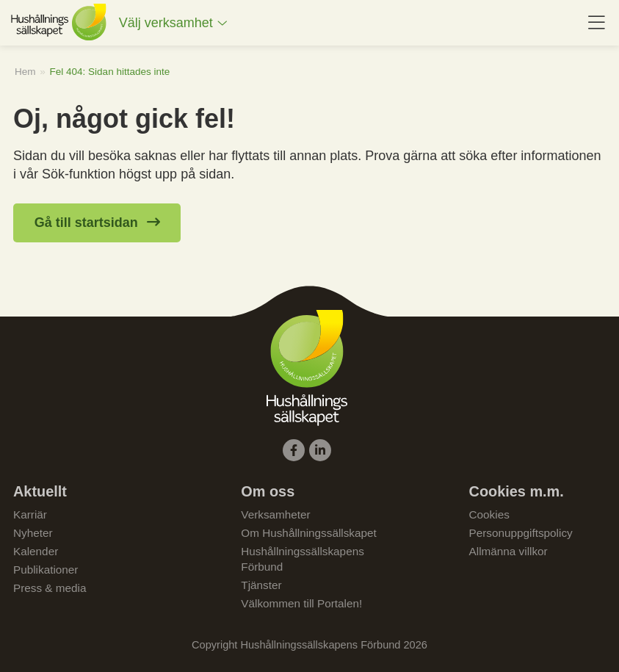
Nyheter (33, 533)
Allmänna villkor (508, 551)
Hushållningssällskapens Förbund (303, 559)
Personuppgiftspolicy (521, 533)
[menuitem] (173, 23)
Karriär (30, 514)
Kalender (36, 551)
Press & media (50, 588)
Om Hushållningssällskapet (309, 533)
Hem (25, 72)
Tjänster (261, 585)
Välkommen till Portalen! (301, 603)
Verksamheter (275, 514)
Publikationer (46, 570)
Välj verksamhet (166, 23)
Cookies (489, 514)
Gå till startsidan (86, 223)
